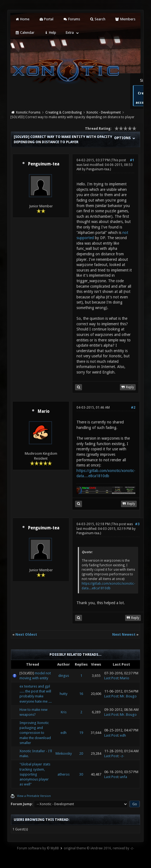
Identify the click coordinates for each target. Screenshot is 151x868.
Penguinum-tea (44, 164)
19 (81, 733)
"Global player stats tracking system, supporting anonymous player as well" (35, 774)
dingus (64, 676)
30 (81, 774)
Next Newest (124, 634)
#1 (132, 160)
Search (98, 19)
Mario (44, 411)
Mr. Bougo (128, 696)
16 (81, 694)
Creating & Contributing (64, 112)
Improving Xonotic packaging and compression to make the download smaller (35, 733)
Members (125, 19)
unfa (123, 777)
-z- (122, 756)
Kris (64, 712)
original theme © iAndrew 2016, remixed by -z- (99, 848)
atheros (64, 774)
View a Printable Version (34, 796)
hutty (64, 694)
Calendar (24, 32)
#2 (133, 408)
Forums (71, 19)
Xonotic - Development (104, 112)
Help (50, 32)
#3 (137, 524)
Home (22, 19)
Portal (46, 19)
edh (64, 733)
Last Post (111, 678)
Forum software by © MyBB (38, 848)
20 (81, 754)
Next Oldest (26, 634)
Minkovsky (64, 754)
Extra (70, 32)
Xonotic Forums (28, 112)
